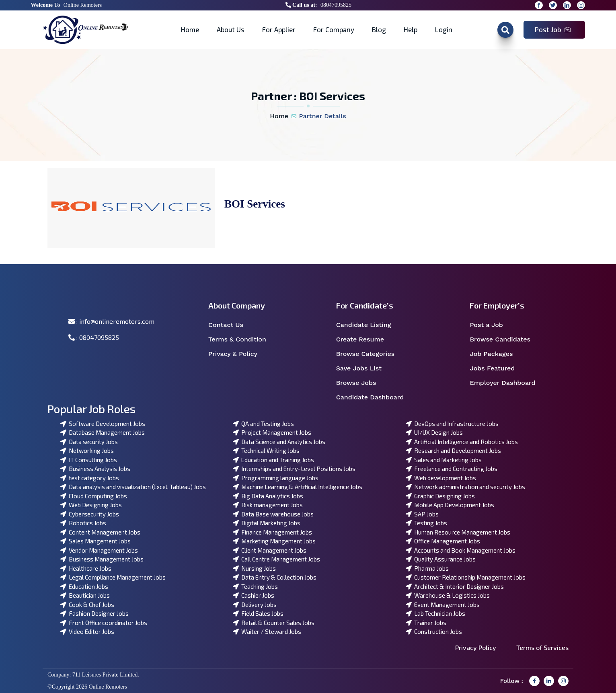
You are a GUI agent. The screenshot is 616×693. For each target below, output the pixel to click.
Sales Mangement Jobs (95, 541)
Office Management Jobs (443, 541)
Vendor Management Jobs (99, 550)
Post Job (553, 29)
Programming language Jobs (276, 478)
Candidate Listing (369, 325)
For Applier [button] (279, 29)
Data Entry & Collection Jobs (275, 577)
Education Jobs (84, 586)
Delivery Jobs (255, 605)
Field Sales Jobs (258, 613)
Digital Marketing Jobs (267, 523)
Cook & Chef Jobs (87, 605)
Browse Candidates (505, 339)
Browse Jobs (361, 383)
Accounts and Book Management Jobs (461, 550)
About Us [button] (231, 29)
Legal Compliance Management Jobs (113, 577)
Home (190, 29)
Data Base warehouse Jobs (273, 514)
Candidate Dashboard (375, 397)
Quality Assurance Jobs (441, 559)
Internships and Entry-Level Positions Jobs (294, 469)
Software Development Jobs (103, 424)
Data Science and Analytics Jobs (279, 442)
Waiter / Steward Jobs (267, 631)
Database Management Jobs (103, 432)
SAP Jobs (422, 514)
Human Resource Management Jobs (458, 532)
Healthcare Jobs (86, 568)
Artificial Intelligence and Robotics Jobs (462, 442)
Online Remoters (83, 5)
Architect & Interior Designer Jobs (455, 586)
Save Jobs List (364, 368)
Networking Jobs (87, 450)
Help (411, 29)
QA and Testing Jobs (263, 424)
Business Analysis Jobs (95, 469)
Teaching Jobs (255, 586)
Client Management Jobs (270, 550)
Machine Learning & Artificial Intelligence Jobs (298, 487)
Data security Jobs (89, 442)
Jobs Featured (497, 368)
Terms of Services (542, 647)
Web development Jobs (441, 478)
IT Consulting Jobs (89, 460)
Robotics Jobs (83, 523)
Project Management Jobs (272, 432)
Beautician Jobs (85, 595)
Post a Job (491, 325)
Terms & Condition (242, 339)
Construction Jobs (434, 631)
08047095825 (336, 5)
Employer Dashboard (507, 383)
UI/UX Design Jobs (434, 432)
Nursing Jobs (254, 568)
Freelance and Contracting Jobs (452, 469)
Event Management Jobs (443, 605)
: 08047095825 (94, 337)
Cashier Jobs (254, 595)
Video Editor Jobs (87, 631)
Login (444, 29)
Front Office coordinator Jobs (104, 623)
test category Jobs (90, 478)
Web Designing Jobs (91, 505)
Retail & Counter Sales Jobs (274, 623)
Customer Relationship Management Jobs (466, 577)
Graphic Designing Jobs (440, 496)
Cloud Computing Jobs (94, 496)
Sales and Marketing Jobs (444, 460)
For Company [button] (334, 29)
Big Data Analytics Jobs (268, 496)
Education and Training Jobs (273, 460)
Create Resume (365, 339)
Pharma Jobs (427, 568)
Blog (379, 29)
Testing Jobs (426, 523)
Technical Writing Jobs (266, 450)
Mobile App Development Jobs (450, 505)
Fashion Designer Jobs (94, 613)
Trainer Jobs (426, 623)
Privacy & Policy (238, 354)
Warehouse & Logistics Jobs (448, 595)
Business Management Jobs (102, 559)
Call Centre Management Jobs (276, 559)
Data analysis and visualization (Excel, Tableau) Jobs (133, 487)
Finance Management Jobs (272, 532)
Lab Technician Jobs (435, 613)
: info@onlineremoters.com (111, 321)
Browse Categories (371, 354)
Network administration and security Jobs (465, 487)
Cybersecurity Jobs (90, 514)
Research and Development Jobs (453, 450)
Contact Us (231, 325)
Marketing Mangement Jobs (274, 541)
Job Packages (496, 354)
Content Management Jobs (100, 532)
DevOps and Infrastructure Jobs (452, 424)
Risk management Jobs (268, 505)
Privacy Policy (476, 647)
